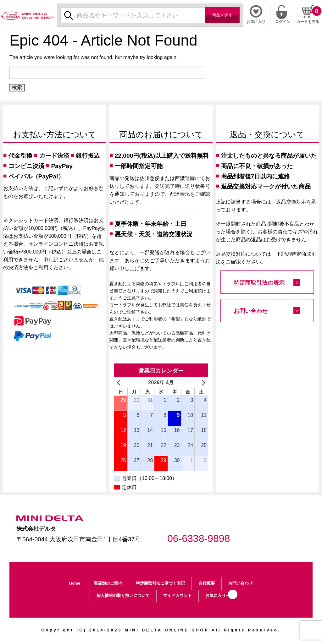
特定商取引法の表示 (259, 283)
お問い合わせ (251, 311)
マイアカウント (178, 595)
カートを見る (308, 22)
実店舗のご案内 (108, 583)
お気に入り (216, 595)
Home (75, 583)
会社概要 (207, 583)
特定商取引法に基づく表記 (160, 583)
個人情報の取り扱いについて (123, 595)
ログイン (283, 21)
